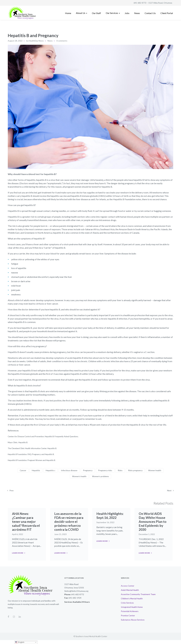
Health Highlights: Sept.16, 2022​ (111, 516)
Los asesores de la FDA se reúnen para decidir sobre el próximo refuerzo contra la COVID (68, 523)
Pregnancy (88, 470)
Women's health (79, 476)
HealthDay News (36, 41)
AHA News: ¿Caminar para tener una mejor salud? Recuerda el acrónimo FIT (26, 521)
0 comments (62, 41)
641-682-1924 (75, 602)
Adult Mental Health (130, 594)
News (50, 41)
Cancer (23, 470)
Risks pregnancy (135, 470)
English (20, 642)
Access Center (128, 590)
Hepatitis (36, 470)
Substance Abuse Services (133, 624)
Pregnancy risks (105, 470)
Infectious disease (69, 470)
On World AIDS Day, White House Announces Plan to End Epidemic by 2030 (153, 521)
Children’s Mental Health (132, 602)
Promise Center (128, 619)
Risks (120, 470)
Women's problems (100, 476)
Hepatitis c (50, 470)
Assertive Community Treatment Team (138, 598)
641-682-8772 (140, 3)
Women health (155, 470)
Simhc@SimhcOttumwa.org (76, 595)
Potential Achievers (130, 615)
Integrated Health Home (132, 611)
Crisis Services (127, 607)
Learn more (18, 553)
